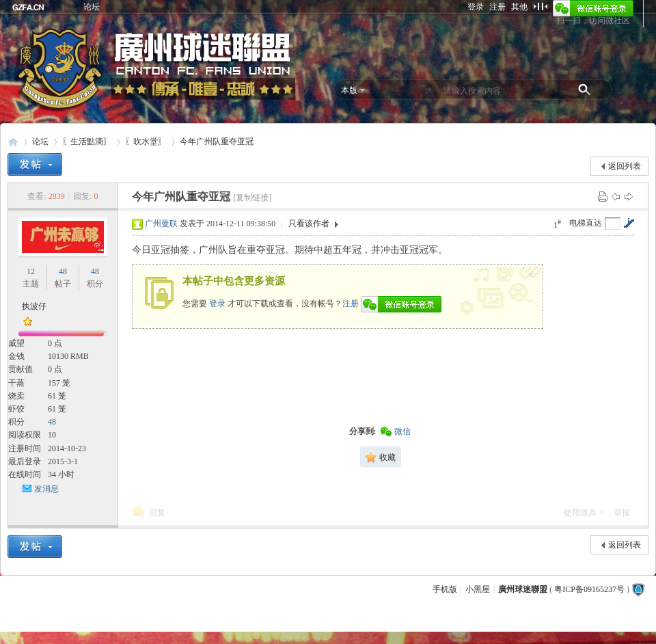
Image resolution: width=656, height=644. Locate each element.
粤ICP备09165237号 (589, 589)
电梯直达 (586, 223)
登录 (476, 7)
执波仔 (34, 306)
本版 (349, 90)
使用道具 (580, 513)
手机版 (445, 589)
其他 (519, 7)
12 (31, 271)
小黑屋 (478, 589)
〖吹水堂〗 (146, 142)
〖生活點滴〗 (87, 142)
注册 (497, 7)
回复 (157, 513)
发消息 (46, 489)
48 (63, 271)
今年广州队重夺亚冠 (217, 142)
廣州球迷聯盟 (13, 142)
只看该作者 (309, 224)
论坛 (92, 7)
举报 (622, 513)
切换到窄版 (540, 6)
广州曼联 (161, 224)
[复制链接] (252, 198)
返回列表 (625, 166)
